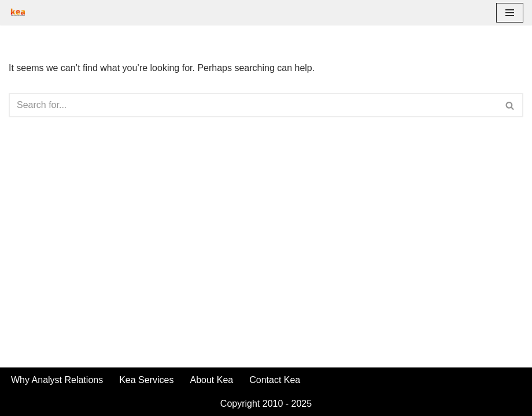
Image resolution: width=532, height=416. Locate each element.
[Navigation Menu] (510, 13)
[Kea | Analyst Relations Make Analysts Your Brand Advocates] (18, 13)
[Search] (253, 105)
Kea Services (146, 380)
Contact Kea (275, 380)
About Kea (211, 380)
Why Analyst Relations (57, 380)
